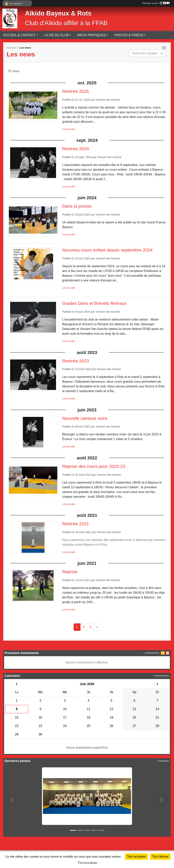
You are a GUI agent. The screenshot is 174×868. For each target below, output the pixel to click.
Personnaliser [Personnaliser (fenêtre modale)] (88, 863)
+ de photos (163, 761)
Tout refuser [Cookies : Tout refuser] (160, 856)
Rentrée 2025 (76, 91)
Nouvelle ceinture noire (85, 418)
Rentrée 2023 (76, 361)
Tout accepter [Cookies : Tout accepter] (136, 856)
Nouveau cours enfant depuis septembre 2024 (107, 250)
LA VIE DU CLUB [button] (56, 35)
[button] (12, 800)
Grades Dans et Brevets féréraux (94, 303)
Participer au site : (156, 3)
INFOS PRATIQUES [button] (91, 35)
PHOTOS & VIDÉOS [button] (129, 35)
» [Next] (97, 627)
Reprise (70, 572)
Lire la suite (69, 129)
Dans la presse (77, 206)
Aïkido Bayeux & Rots (58, 13)
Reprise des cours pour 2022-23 (94, 466)
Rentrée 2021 (76, 524)
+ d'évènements (151, 653)
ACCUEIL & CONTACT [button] (19, 35)
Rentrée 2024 (76, 149)
